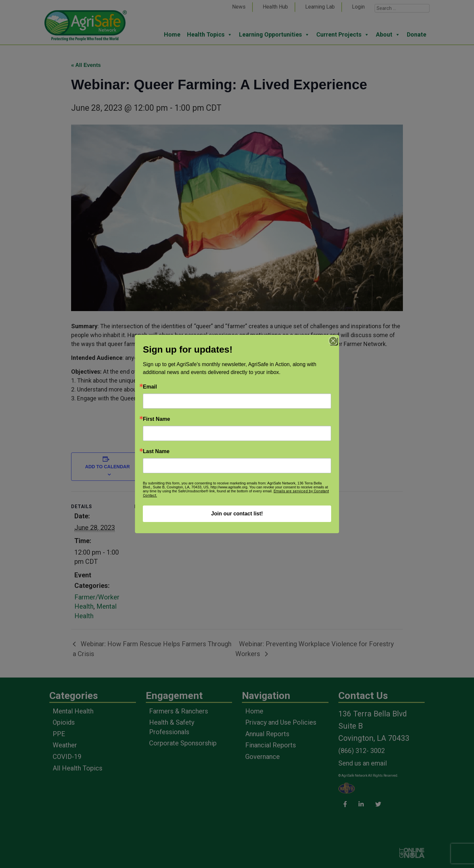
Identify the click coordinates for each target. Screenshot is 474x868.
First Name (157, 419)
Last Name (156, 451)
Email (150, 387)
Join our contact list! (237, 514)
